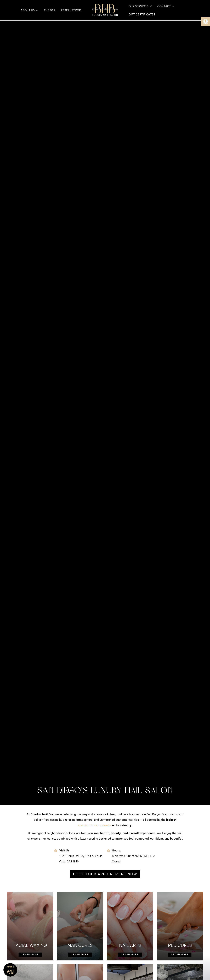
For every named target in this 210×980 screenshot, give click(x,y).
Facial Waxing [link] (30, 946)
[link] (206, 22)
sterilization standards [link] (94, 825)
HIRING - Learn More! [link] (10, 970)
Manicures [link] (80, 946)
